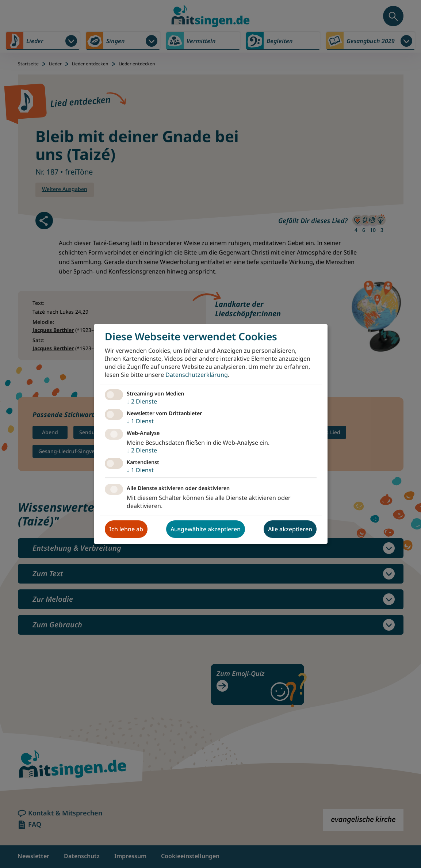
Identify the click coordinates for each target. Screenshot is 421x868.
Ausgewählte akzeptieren (206, 529)
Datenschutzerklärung (197, 375)
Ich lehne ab (126, 529)
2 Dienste (142, 401)
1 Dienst (140, 421)
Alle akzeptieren (290, 529)
